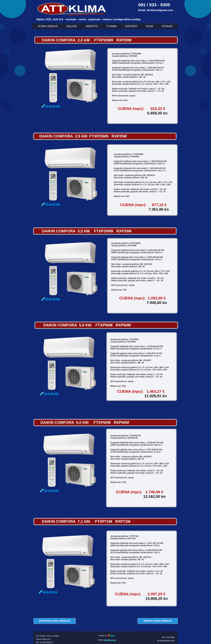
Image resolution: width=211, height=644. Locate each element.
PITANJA (167, 26)
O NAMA (112, 26)
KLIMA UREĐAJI (48, 26)
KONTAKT (131, 26)
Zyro (113, 636)
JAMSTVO (92, 26)
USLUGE (72, 26)
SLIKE (150, 26)
